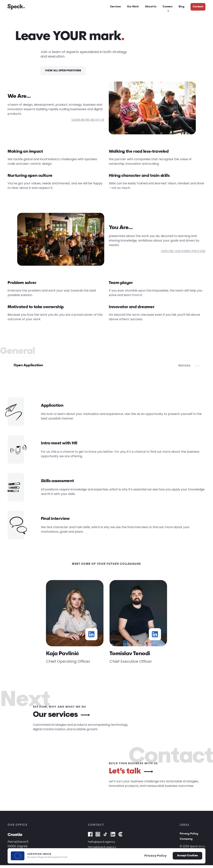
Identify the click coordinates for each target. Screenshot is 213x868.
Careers (168, 8)
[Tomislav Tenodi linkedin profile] (155, 637)
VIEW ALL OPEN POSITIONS (63, 73)
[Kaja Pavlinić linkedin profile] (91, 637)
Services (115, 8)
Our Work (133, 8)
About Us (151, 8)
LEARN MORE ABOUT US (88, 123)
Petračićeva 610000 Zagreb (18, 847)
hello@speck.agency (102, 845)
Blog (182, 8)
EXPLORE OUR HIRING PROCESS (183, 254)
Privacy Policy (189, 837)
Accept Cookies (187, 856)
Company (186, 842)
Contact (198, 8)
